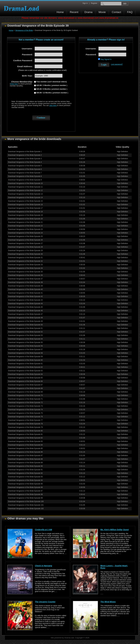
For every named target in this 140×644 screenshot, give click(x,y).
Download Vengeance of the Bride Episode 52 (25, 332)
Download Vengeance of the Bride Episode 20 (25, 219)
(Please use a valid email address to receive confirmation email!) (42, 70)
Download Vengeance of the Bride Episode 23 (25, 229)
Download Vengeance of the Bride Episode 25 (25, 236)
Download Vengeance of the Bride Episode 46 (25, 311)
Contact (116, 12)
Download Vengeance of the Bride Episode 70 (25, 395)
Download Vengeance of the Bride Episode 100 (26, 501)
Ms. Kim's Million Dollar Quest (115, 530)
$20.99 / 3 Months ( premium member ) (52, 85)
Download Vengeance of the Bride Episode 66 (25, 381)
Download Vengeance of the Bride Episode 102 (26, 509)
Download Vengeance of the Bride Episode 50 (25, 325)
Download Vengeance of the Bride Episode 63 (25, 371)
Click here (14, 84)
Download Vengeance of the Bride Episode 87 (25, 456)
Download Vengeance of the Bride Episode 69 (25, 392)
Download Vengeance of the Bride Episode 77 (25, 420)
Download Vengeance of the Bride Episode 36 (25, 275)
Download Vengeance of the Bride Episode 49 (25, 321)
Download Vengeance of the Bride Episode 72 (25, 403)
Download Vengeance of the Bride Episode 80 (25, 431)
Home (60, 12)
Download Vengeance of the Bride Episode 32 (25, 261)
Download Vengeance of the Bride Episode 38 (25, 282)
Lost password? (117, 64)
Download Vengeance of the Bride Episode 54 (25, 339)
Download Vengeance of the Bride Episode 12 (25, 190)
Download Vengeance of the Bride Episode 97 (25, 491)
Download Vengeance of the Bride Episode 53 (25, 335)
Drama (88, 12)
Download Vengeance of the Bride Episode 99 (25, 498)
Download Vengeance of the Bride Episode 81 (25, 434)
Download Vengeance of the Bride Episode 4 (25, 162)
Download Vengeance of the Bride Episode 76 (25, 417)
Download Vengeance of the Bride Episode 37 (25, 279)
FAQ (130, 12)
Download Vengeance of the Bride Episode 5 (25, 166)
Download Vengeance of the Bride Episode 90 (25, 466)
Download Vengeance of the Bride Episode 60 (25, 360)
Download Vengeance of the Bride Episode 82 (25, 438)
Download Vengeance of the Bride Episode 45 (25, 307)
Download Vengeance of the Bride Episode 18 (25, 212)
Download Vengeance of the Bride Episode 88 (25, 459)
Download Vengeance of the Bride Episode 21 (25, 222)
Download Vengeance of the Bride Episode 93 (25, 477)
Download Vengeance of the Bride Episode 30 (25, 254)
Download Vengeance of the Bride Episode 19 (25, 215)
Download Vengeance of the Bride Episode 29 (25, 251)
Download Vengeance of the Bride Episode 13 (25, 194)
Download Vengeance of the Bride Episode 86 (25, 452)
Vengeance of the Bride (24, 30)
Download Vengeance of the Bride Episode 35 (25, 272)
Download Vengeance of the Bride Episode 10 (25, 183)
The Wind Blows (108, 602)
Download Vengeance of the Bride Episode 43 (25, 300)
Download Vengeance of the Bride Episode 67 (25, 385)
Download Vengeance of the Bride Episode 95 (25, 484)
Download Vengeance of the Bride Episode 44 (25, 304)
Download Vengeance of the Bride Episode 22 (25, 226)
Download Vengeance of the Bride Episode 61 (25, 364)
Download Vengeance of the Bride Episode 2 (25, 155)
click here (53, 105)
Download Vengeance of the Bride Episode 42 (25, 296)
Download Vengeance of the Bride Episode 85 (25, 448)
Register (94, 3)
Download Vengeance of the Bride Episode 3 (25, 159)
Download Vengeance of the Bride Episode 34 (25, 268)
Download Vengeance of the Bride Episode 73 (25, 406)
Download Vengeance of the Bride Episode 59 (25, 357)
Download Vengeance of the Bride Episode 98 (25, 494)
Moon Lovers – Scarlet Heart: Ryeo (114, 567)
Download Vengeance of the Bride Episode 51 (25, 328)
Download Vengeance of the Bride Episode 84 (25, 445)
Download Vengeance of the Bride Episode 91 (25, 470)
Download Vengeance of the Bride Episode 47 (25, 314)
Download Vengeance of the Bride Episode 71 (25, 399)
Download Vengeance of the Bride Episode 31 (25, 258)
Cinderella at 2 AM (43, 530)
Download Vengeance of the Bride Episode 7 (25, 173)
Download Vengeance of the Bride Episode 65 (25, 378)
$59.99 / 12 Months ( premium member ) (52, 93)
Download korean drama (22, 9)
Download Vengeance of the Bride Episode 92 (25, 473)
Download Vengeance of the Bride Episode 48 (25, 318)
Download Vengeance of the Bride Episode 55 (25, 342)
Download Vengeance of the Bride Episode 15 (25, 201)
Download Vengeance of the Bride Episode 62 (25, 367)
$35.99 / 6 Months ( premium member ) (52, 89)
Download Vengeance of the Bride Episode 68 (25, 388)
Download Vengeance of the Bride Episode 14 (25, 198)
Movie (102, 12)
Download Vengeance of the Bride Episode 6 (25, 169)
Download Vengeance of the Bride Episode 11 (25, 187)
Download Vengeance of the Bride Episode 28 (25, 247)
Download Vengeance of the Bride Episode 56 (25, 346)
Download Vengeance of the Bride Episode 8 (25, 176)
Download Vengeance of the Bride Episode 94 (25, 480)
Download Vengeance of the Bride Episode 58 (25, 353)
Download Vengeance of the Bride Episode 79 (25, 427)
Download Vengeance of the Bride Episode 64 (25, 374)
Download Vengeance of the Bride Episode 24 (25, 233)
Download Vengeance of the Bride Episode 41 (25, 293)
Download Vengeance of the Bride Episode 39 (25, 286)
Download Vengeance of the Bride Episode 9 (25, 180)
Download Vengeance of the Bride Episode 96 (25, 487)
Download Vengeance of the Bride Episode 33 (25, 265)
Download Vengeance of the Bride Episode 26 (25, 240)
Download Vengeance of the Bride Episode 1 (25, 152)
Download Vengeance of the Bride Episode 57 (25, 349)
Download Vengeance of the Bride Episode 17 (25, 208)
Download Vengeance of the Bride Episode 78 (25, 424)
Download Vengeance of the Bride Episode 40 (25, 289)
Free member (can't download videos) (51, 82)
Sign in (85, 3)
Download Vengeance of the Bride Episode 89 (25, 463)
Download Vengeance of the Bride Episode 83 (25, 441)
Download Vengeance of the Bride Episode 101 (26, 505)
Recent (74, 12)
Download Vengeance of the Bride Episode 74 (25, 410)
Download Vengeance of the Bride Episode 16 (25, 205)
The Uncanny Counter (45, 602)
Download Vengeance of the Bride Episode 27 (25, 243)
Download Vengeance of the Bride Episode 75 (25, 413)
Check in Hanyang (43, 566)
